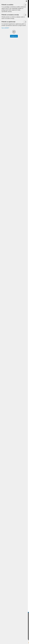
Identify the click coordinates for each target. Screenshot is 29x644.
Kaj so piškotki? (5, 28)
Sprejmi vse (14, 36)
